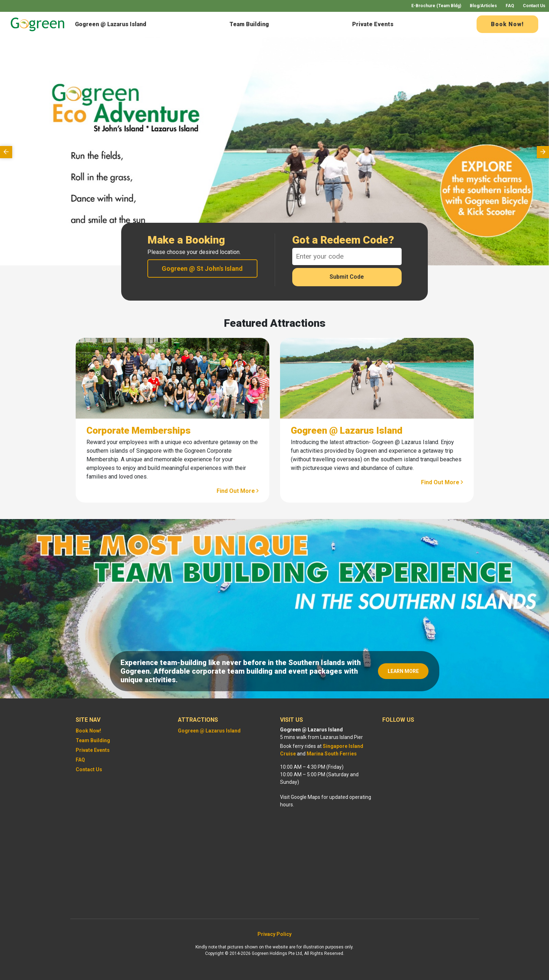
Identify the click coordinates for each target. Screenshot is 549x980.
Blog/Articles (483, 6)
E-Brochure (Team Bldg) (436, 6)
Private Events (373, 24)
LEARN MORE (403, 671)
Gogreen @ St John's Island (202, 268)
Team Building (249, 24)
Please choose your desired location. (194, 252)
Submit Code (347, 277)
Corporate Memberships (139, 430)
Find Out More (238, 491)
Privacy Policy (274, 934)
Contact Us (534, 6)
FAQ (510, 6)
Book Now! (507, 24)
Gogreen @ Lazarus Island (111, 24)
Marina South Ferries (332, 754)
